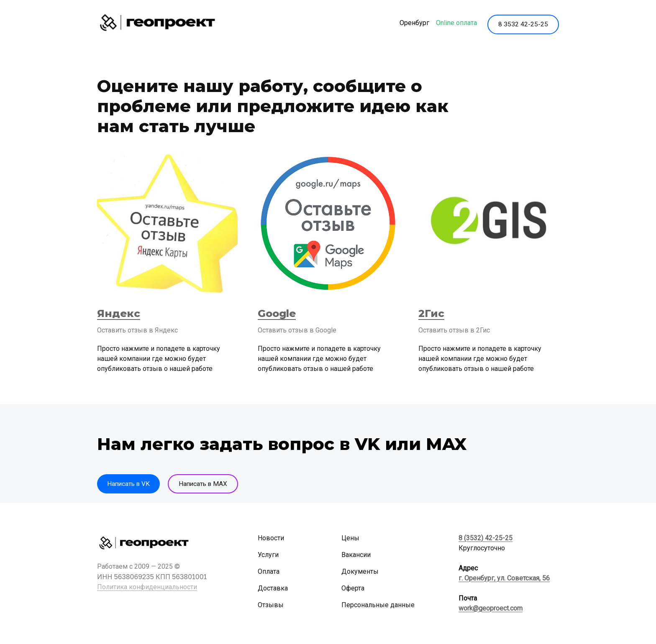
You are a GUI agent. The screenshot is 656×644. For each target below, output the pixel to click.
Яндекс (119, 314)
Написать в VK (129, 485)
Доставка (273, 589)
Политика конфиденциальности (147, 587)
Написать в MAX (208, 485)
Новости (271, 538)
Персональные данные (378, 605)
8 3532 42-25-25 (523, 23)
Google (277, 314)
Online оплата (454, 23)
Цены (350, 538)
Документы (360, 572)
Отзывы (271, 605)
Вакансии (356, 555)
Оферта (353, 589)
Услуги (268, 555)
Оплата (269, 572)
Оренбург (411, 23)
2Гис (431, 314)
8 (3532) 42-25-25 (486, 538)
